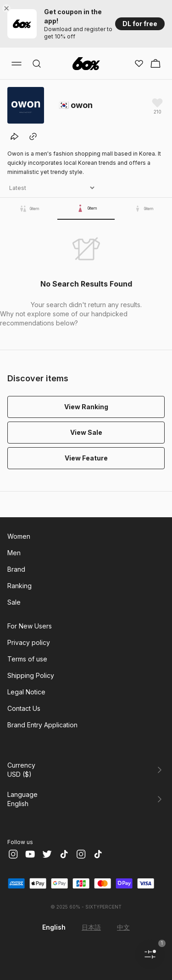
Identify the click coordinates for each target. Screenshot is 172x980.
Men (14, 553)
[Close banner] (8, 8)
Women (19, 536)
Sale (14, 602)
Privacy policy (29, 642)
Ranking (19, 586)
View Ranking (86, 407)
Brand (16, 569)
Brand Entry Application (42, 725)
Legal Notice (26, 692)
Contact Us (24, 708)
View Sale (86, 432)
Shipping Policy (31, 675)
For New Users (30, 626)
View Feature (86, 458)
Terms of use (27, 659)
